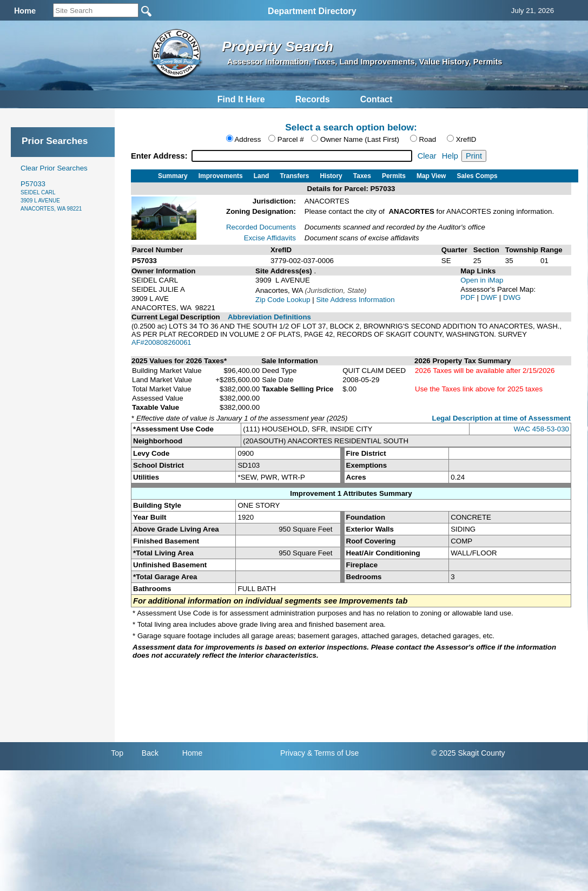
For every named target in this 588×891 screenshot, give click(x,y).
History (331, 176)
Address (247, 139)
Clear (427, 156)
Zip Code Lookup (283, 300)
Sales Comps (477, 176)
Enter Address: (160, 156)
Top (117, 753)
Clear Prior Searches (54, 168)
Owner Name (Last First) (360, 139)
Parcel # (291, 139)
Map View (431, 176)
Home (192, 753)
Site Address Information (355, 300)
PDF (468, 297)
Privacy (293, 753)
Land (262, 176)
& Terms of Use (333, 753)
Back (150, 753)
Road (427, 139)
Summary (173, 176)
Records (313, 99)
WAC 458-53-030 (541, 429)
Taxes (362, 176)
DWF (490, 297)
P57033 (51, 196)
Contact (376, 99)
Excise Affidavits (270, 238)
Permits (394, 176)
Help (450, 156)
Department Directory (312, 11)
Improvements (221, 176)
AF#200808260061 (161, 342)
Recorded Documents (261, 227)
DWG (512, 297)
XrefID (466, 139)
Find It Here (241, 99)
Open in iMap (482, 280)
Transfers (294, 176)
